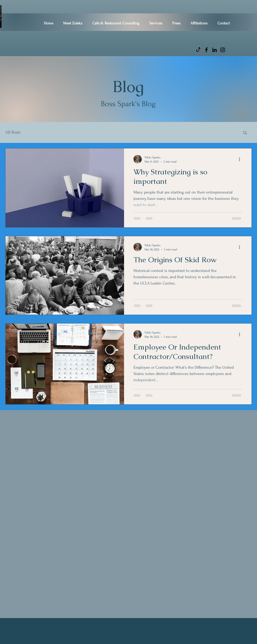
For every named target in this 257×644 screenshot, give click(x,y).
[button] (245, 133)
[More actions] (241, 159)
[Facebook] (206, 50)
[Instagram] (223, 50)
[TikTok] (198, 50)
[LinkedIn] (215, 50)
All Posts (13, 132)
